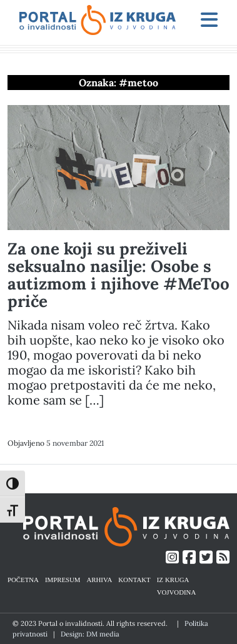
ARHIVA (100, 579)
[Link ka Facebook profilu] (189, 557)
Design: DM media (90, 634)
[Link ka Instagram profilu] (172, 557)
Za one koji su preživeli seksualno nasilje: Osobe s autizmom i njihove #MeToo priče (119, 275)
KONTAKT (134, 579)
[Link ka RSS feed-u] (223, 557)
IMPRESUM (63, 579)
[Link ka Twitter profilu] (206, 557)
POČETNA (23, 579)
